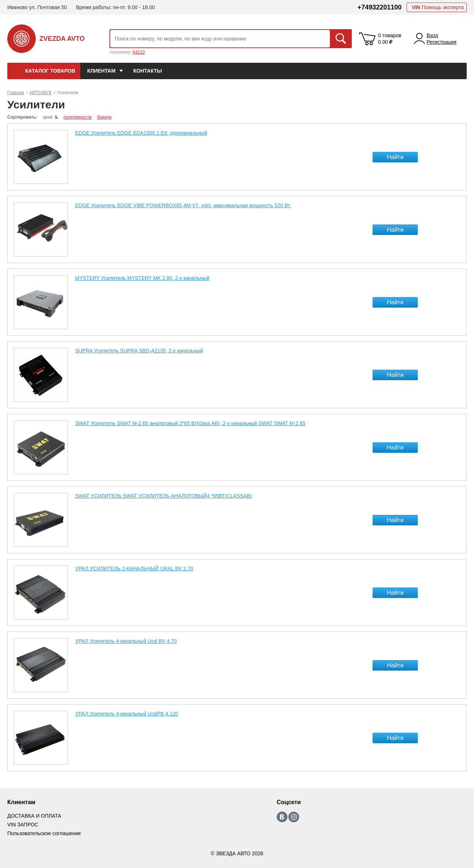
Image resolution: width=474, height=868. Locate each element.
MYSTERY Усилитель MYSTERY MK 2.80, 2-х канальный (142, 278)
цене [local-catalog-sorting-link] (48, 117)
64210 (138, 52)
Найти (395, 157)
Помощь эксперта (438, 7)
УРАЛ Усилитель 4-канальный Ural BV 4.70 (126, 641)
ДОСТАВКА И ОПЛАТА (34, 816)
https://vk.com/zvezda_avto (282, 817)
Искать (341, 39)
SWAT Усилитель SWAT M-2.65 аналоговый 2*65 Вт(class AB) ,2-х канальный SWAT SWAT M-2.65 (190, 423)
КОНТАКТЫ (147, 71)
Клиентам (101, 71)
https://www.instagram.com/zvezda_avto (294, 817)
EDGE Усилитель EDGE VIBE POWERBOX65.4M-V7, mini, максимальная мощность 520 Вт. (183, 205)
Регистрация (442, 42)
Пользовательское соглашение (44, 833)
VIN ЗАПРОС (23, 825)
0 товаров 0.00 (390, 39)
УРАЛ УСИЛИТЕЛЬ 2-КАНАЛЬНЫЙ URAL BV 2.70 (134, 568)
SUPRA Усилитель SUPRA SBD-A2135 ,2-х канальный (139, 351)
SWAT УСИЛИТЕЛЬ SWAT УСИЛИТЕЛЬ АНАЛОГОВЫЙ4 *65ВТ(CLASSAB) (163, 496)
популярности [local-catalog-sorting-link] (78, 117)
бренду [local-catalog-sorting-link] (104, 117)
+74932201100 (380, 7)
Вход (432, 35)
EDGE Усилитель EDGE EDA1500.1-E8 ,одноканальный (141, 133)
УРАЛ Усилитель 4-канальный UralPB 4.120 (127, 714)
